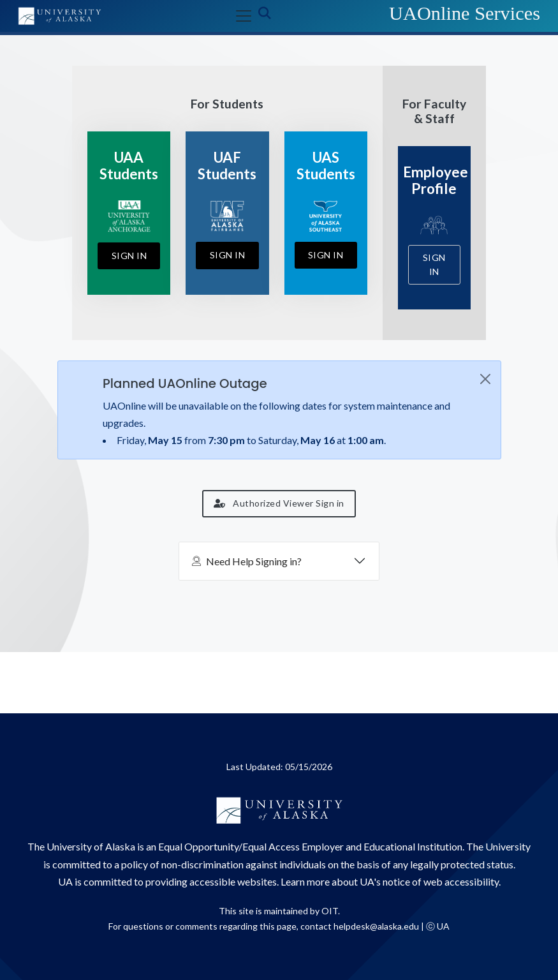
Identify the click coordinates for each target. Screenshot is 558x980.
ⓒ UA (438, 926)
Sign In (129, 256)
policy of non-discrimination (182, 864)
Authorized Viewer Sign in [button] (279, 503)
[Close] (485, 379)
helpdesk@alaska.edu (376, 926)
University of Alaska (91, 846)
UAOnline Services (465, 13)
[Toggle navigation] (241, 16)
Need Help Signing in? (247, 561)
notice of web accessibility (441, 881)
